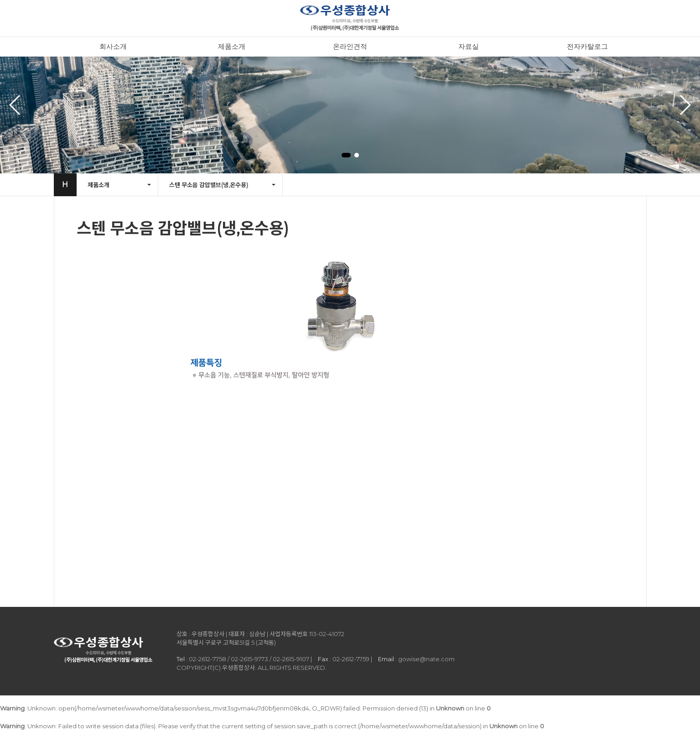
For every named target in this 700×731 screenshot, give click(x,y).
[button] (346, 155)
